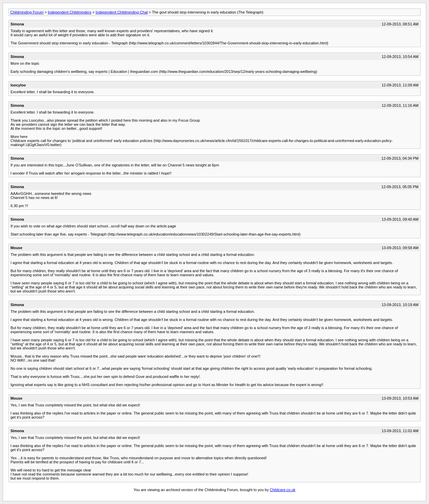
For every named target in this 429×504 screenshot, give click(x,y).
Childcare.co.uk (283, 490)
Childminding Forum (27, 12)
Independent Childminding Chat (122, 12)
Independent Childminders (69, 12)
